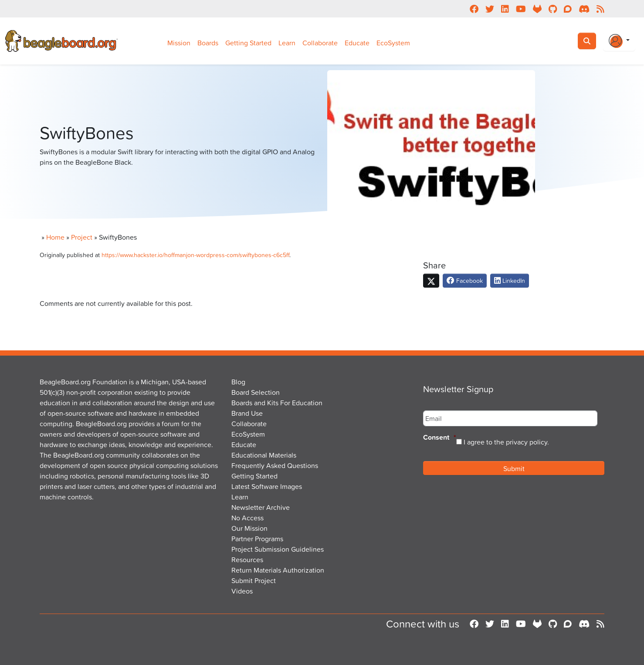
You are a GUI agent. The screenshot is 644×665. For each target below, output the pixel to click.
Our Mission (249, 528)
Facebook (465, 280)
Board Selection (256, 392)
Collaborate (320, 43)
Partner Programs (257, 539)
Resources (247, 560)
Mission (179, 43)
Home (55, 237)
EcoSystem (393, 43)
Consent (440, 438)
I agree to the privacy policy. (506, 442)
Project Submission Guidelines (278, 549)
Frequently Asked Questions (275, 465)
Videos (242, 591)
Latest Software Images (267, 486)
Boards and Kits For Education (277, 403)
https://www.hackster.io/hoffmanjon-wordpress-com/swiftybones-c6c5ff (195, 255)
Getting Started (248, 43)
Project (82, 237)
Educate (357, 43)
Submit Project (254, 580)
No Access (247, 518)
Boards (208, 43)
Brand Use (247, 413)
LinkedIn (510, 280)
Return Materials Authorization (278, 570)
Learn (287, 43)
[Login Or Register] (619, 41)
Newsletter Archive (261, 507)
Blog (238, 382)
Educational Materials (264, 455)
